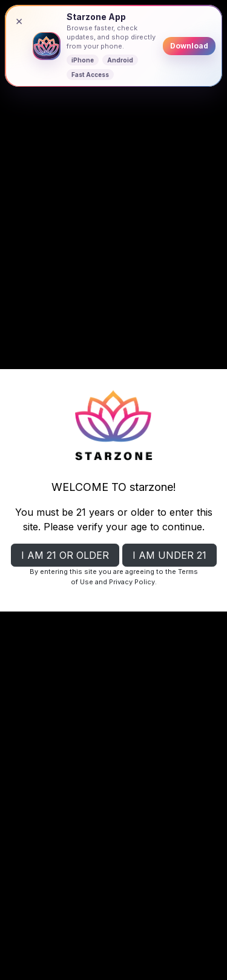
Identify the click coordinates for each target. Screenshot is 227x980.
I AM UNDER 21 (169, 555)
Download (189, 46)
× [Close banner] (19, 21)
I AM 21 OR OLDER (65, 555)
